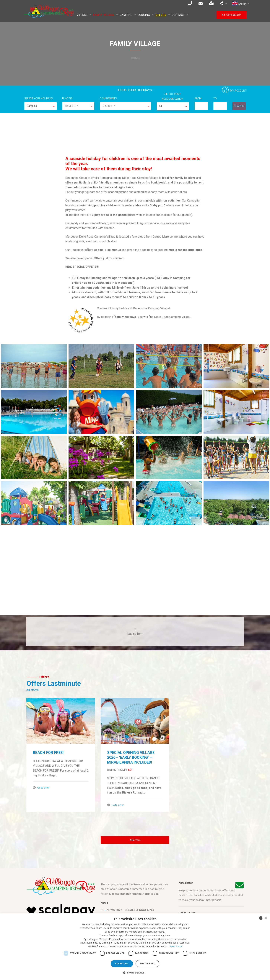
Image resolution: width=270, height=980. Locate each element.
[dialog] (135, 947)
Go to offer (43, 788)
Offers (161, 15)
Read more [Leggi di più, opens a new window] (176, 946)
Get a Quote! (231, 15)
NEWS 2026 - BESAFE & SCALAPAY (130, 910)
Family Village (104, 15)
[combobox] (261, 918)
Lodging (144, 15)
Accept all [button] (122, 964)
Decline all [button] (147, 964)
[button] (135, 973)
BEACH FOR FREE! (48, 753)
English (241, 4)
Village (82, 15)
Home (135, 58)
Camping (126, 15)
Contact (178, 15)
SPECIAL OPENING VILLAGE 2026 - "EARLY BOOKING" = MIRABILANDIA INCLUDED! (131, 757)
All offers (32, 690)
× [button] (266, 918)
